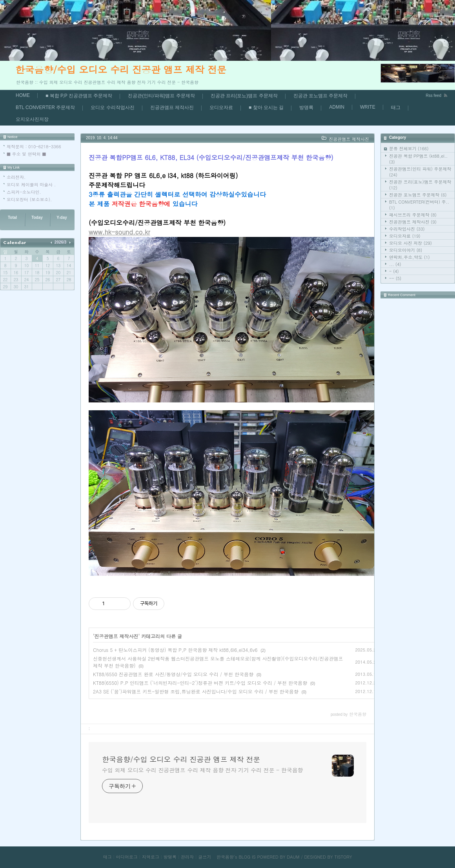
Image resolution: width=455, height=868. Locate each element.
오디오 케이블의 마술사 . (31, 185)
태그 (396, 107)
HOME (23, 95)
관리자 (187, 857)
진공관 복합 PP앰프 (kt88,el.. (418, 159)
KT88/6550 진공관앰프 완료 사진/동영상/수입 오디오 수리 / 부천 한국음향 (173, 674)
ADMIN (337, 107)
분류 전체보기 (409, 148)
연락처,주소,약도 (409, 257)
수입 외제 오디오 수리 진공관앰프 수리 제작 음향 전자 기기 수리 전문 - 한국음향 (202, 770)
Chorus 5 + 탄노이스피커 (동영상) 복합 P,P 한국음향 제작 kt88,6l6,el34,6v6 (175, 650)
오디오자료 (221, 107)
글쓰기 (205, 857)
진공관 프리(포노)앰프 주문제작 (244, 96)
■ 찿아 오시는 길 (266, 107)
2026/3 (61, 242)
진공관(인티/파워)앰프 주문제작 (161, 96)
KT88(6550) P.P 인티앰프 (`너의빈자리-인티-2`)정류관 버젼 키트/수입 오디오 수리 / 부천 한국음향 (200, 683)
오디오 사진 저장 (410, 243)
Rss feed (434, 96)
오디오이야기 (406, 250)
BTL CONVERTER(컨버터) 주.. (419, 205)
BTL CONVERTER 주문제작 (45, 107)
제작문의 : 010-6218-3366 (34, 146)
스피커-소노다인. (24, 192)
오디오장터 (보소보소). (29, 199)
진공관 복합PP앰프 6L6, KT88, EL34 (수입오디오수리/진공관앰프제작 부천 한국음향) (211, 157)
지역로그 (151, 857)
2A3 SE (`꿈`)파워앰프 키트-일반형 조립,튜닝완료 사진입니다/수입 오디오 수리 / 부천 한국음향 (196, 691)
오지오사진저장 (32, 119)
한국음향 (225, 857)
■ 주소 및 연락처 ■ (26, 154)
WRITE (368, 107)
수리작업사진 (407, 229)
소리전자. (16, 177)
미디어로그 (127, 857)
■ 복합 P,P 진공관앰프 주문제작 (79, 96)
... (395, 264)
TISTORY (343, 857)
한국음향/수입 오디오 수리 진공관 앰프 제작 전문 (121, 69)
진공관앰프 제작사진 (172, 107)
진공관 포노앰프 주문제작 (321, 96)
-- (395, 278)
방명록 (306, 107)
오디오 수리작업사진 (112, 107)
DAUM (293, 857)
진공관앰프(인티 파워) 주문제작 (420, 172)
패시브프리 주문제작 (413, 215)
